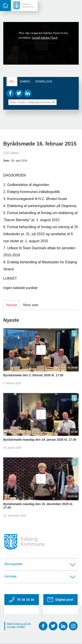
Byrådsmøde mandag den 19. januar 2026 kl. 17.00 (40, 440)
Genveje (40, 576)
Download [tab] (44, 81)
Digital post (60, 599)
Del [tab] (12, 81)
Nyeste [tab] (12, 305)
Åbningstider (40, 564)
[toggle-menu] (5, 5)
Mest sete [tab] (31, 305)
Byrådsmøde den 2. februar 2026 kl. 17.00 (33, 375)
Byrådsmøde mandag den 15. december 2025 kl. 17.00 (38, 506)
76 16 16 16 (22, 600)
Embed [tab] (25, 81)
